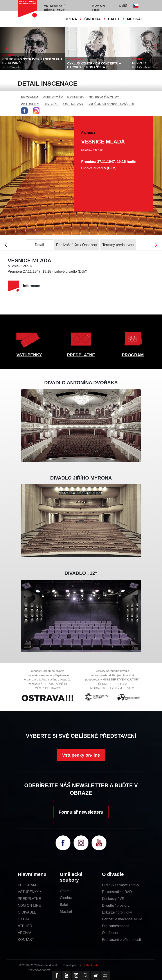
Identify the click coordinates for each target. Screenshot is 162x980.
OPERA (71, 19)
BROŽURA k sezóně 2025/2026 (111, 104)
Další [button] (123, 6)
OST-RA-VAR (73, 104)
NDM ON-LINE (29, 906)
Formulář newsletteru (81, 812)
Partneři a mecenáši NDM (122, 919)
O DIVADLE (27, 912)
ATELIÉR (25, 926)
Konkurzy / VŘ (113, 899)
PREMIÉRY (76, 97)
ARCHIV (24, 933)
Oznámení (110, 933)
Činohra (66, 898)
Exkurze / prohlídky (117, 912)
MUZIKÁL (135, 19)
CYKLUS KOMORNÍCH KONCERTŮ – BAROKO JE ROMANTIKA (94, 65)
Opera (65, 891)
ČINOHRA (93, 19)
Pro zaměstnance (116, 926)
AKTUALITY (30, 104)
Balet (64, 905)
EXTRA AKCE (75, 59)
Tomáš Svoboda (11, 67)
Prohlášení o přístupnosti (121, 940)
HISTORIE (51, 104)
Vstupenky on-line (81, 755)
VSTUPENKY (29, 355)
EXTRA (24, 919)
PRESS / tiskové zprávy (121, 885)
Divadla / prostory (116, 906)
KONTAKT (26, 940)
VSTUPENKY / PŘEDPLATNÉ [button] (54, 8)
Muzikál (66, 911)
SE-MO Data (91, 965)
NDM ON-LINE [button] (99, 8)
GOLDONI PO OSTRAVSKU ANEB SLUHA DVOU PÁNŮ (32, 61)
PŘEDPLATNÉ (81, 355)
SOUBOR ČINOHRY (104, 97)
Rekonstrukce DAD (117, 892)
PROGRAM (30, 97)
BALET (114, 19)
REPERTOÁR (53, 97)
